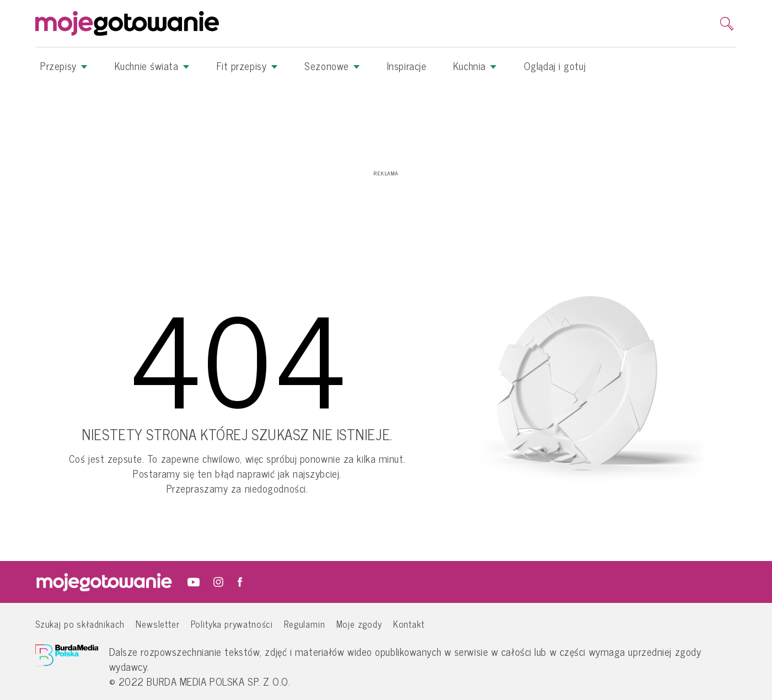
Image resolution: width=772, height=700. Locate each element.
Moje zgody (359, 624)
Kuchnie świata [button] (152, 66)
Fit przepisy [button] (247, 66)
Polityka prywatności (232, 624)
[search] (727, 24)
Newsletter (157, 624)
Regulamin (304, 624)
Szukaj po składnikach (80, 624)
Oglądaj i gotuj (555, 66)
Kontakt (409, 624)
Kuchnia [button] (475, 66)
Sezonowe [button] (332, 66)
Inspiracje (407, 66)
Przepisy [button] (64, 66)
